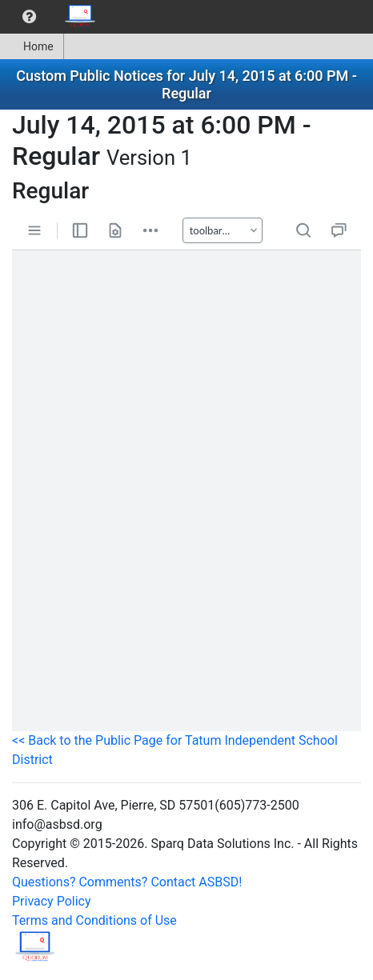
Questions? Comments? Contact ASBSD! (127, 882)
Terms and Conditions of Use (94, 920)
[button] (29, 17)
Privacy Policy (52, 901)
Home (32, 46)
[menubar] (53, 17)
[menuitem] (29, 17)
